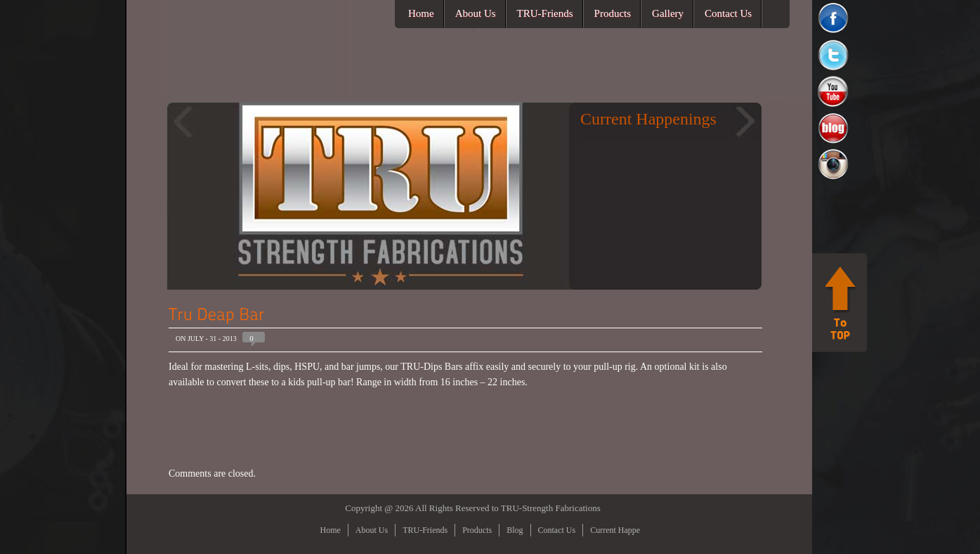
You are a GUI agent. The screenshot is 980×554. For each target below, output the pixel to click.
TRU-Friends (545, 13)
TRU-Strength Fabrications (551, 508)
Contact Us (728, 13)
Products (613, 13)
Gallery (668, 13)
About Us (476, 13)
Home (421, 13)
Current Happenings (624, 530)
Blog (515, 530)
